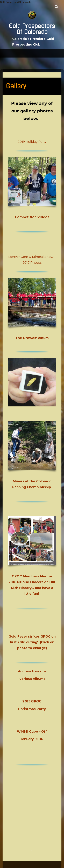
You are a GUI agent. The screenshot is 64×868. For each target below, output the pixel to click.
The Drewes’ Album (32, 338)
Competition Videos (32, 217)
